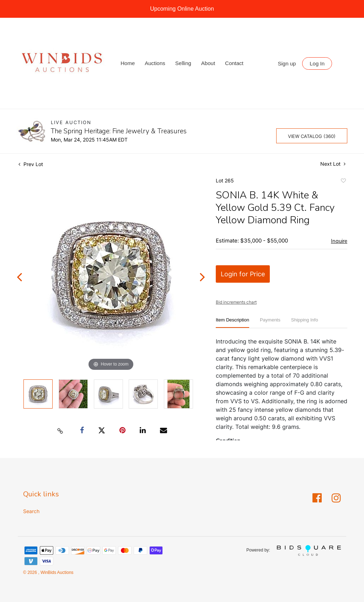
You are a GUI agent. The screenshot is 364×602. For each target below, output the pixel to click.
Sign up (287, 63)
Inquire (339, 241)
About (208, 63)
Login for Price (243, 274)
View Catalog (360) (312, 136)
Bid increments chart (236, 302)
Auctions (155, 63)
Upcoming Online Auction (182, 9)
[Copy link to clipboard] (60, 431)
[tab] (232, 323)
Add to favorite (343, 182)
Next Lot (333, 164)
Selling (183, 63)
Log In (317, 63)
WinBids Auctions (57, 572)
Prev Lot (31, 164)
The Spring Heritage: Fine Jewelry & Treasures (119, 131)
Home (128, 63)
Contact (234, 63)
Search (31, 511)
